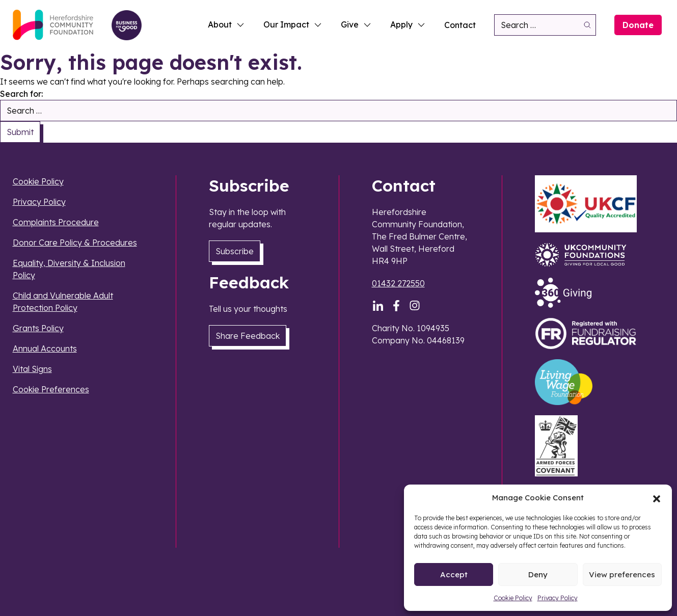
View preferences (622, 574)
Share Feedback (248, 336)
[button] (657, 498)
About (226, 24)
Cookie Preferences (51, 389)
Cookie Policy (513, 598)
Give (356, 24)
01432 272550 (398, 283)
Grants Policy (38, 328)
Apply (408, 24)
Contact (460, 25)
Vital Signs (32, 369)
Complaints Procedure (56, 222)
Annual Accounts (45, 349)
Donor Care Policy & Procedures (75, 243)
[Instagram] (415, 306)
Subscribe (235, 251)
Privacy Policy (558, 598)
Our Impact (293, 24)
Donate (638, 25)
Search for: (21, 94)
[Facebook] (396, 306)
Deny (538, 574)
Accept (454, 574)
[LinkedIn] (378, 306)
